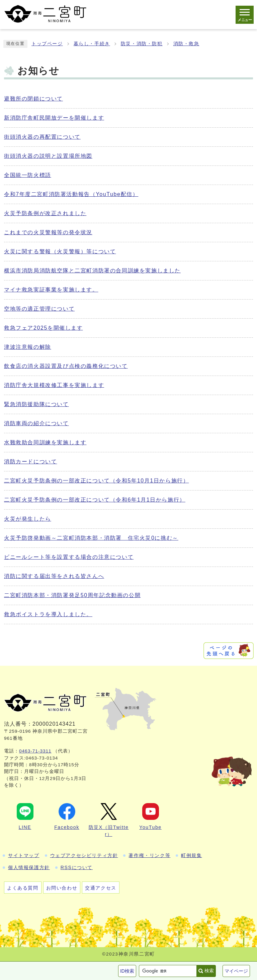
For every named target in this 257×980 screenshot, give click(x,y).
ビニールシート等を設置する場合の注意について (69, 557)
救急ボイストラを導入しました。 (48, 614)
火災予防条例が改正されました (45, 213)
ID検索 (127, 971)
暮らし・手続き (92, 44)
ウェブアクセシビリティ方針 (84, 855)
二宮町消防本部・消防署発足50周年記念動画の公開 (72, 595)
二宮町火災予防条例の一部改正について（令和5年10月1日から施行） (96, 481)
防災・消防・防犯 (142, 44)
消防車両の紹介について (36, 423)
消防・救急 (186, 44)
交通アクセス (101, 888)
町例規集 (191, 855)
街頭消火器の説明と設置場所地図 (48, 156)
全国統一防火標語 (28, 175)
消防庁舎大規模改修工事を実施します (54, 385)
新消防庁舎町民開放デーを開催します (54, 118)
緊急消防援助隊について (36, 404)
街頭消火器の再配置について (42, 137)
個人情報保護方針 (29, 867)
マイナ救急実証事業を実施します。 (51, 290)
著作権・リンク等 (149, 855)
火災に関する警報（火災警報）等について (60, 251)
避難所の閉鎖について (33, 99)
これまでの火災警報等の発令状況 (48, 232)
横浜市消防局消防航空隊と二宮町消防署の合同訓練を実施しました (92, 271)
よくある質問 (23, 888)
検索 (209, 971)
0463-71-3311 (35, 751)
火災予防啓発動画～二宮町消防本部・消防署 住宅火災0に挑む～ (91, 538)
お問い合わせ (62, 888)
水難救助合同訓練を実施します (45, 442)
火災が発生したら (28, 519)
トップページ (47, 44)
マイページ (236, 971)
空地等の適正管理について (39, 309)
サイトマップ (24, 855)
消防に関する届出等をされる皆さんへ (54, 576)
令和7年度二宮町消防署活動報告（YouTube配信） (71, 194)
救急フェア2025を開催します (44, 328)
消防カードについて (30, 462)
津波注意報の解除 (28, 347)
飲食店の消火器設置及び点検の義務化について (66, 366)
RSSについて (77, 867)
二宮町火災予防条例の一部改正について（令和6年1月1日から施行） (95, 500)
